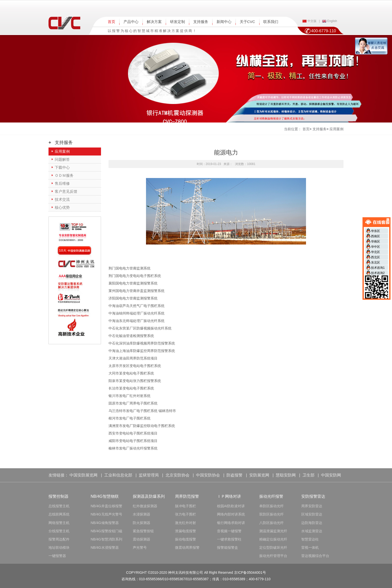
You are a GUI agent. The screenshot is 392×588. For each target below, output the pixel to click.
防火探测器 (141, 523)
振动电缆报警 (185, 539)
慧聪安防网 (286, 475)
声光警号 (140, 547)
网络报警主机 (59, 523)
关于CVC (247, 22)
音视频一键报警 (229, 531)
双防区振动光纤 (271, 514)
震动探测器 (141, 539)
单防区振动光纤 (271, 506)
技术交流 (62, 199)
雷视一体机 (310, 547)
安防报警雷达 (313, 496)
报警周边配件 (59, 539)
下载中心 (62, 167)
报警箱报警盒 (227, 547)
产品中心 (131, 22)
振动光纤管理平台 (273, 556)
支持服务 (201, 22)
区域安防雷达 (312, 514)
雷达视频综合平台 (315, 556)
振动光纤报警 (271, 496)
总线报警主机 (59, 506)
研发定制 (177, 22)
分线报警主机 (59, 531)
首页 (111, 22)
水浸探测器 (141, 514)
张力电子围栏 (185, 514)
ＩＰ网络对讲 (229, 496)
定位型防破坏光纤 (273, 547)
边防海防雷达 (312, 523)
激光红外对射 (185, 523)
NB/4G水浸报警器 (105, 547)
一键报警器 (57, 556)
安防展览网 (259, 475)
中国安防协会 (208, 475)
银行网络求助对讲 (231, 523)
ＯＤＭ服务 (64, 175)
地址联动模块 (59, 547)
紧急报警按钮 (143, 531)
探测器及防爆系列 (149, 496)
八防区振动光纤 (271, 523)
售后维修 (62, 183)
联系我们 (271, 22)
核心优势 (62, 207)
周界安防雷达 (312, 506)
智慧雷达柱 (310, 539)
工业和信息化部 (118, 475)
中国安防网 (331, 475)
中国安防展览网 (83, 475)
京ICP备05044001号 (250, 572)
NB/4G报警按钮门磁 (106, 531)
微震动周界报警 (187, 547)
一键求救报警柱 (229, 539)
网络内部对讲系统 (231, 514)
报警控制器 (58, 496)
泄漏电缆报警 (185, 531)
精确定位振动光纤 (273, 539)
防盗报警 (234, 475)
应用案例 (62, 151)
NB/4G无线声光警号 (106, 514)
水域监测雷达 (312, 531)
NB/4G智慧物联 (105, 496)
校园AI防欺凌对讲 (231, 506)
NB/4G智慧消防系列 (106, 539)
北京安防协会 (177, 475)
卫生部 (308, 475)
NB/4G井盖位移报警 (106, 506)
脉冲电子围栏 (185, 506)
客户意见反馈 (66, 191)
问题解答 (62, 159)
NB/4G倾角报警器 (105, 523)
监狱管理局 (149, 475)
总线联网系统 (59, 514)
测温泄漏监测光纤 (273, 531)
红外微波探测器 (145, 506)
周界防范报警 (187, 496)
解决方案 (154, 22)
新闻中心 (224, 22)
